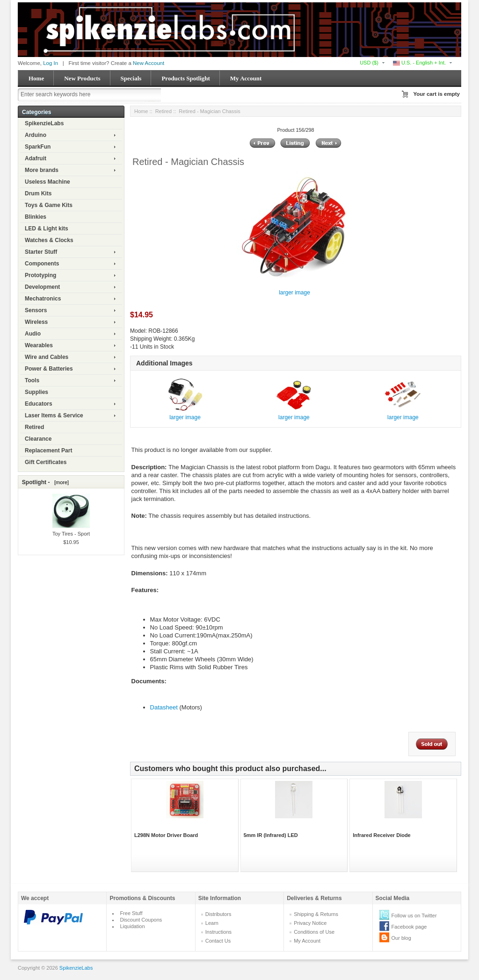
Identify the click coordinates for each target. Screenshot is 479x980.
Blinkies (36, 217)
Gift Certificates (46, 462)
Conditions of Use (314, 932)
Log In (51, 63)
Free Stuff (131, 913)
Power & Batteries (49, 369)
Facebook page (409, 927)
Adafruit (36, 158)
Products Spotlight (185, 78)
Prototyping (40, 275)
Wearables (39, 345)
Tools (32, 380)
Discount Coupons (141, 920)
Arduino (36, 135)
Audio (33, 334)
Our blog (401, 938)
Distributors (218, 914)
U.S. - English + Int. (419, 63)
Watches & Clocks (49, 240)
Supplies (36, 392)
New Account (149, 63)
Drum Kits (38, 193)
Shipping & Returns (316, 914)
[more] (60, 482)
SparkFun (38, 147)
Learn (212, 923)
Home (36, 78)
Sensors (36, 310)
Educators (39, 404)
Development (42, 287)
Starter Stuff (41, 252)
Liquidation (132, 926)
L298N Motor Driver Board (166, 835)
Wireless (36, 322)
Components (42, 264)
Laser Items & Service (54, 415)
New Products (82, 78)
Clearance (38, 439)
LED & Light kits (47, 229)
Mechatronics (43, 299)
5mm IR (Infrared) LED (271, 835)
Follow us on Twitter (414, 916)
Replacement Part (48, 451)
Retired (34, 427)
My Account (246, 78)
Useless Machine (47, 182)
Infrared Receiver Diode (382, 835)
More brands (42, 170)
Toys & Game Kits (49, 205)
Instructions (218, 932)
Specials (131, 78)
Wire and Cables (47, 357)
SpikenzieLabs (44, 123)
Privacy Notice (310, 923)
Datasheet (164, 707)
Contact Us (218, 941)
